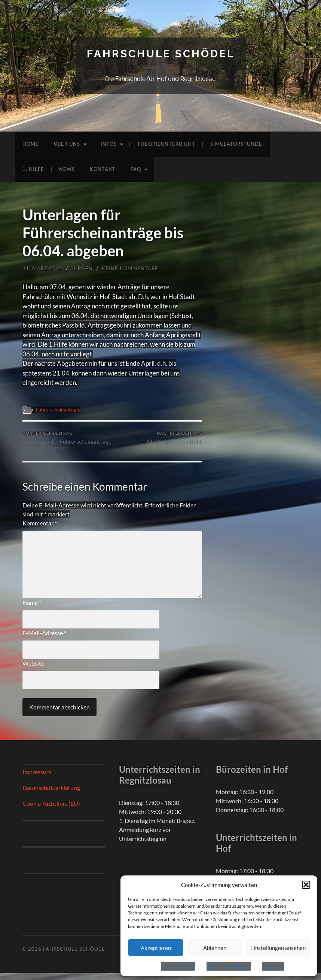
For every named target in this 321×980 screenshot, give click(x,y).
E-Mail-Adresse (44, 640)
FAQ (136, 169)
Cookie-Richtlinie (178, 967)
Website (33, 670)
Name (32, 609)
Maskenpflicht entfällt (175, 438)
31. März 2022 (42, 268)
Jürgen (82, 268)
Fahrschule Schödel (161, 54)
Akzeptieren (156, 948)
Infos (109, 144)
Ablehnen (215, 948)
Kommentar (40, 530)
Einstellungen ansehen (278, 948)
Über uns (67, 144)
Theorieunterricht (166, 144)
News (67, 169)
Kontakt (103, 169)
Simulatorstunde (236, 144)
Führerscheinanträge (60, 410)
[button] (306, 885)
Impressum (273, 967)
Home (31, 144)
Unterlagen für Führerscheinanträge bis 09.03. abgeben (66, 445)
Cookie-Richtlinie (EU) (51, 810)
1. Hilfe (33, 169)
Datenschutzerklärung (229, 967)
